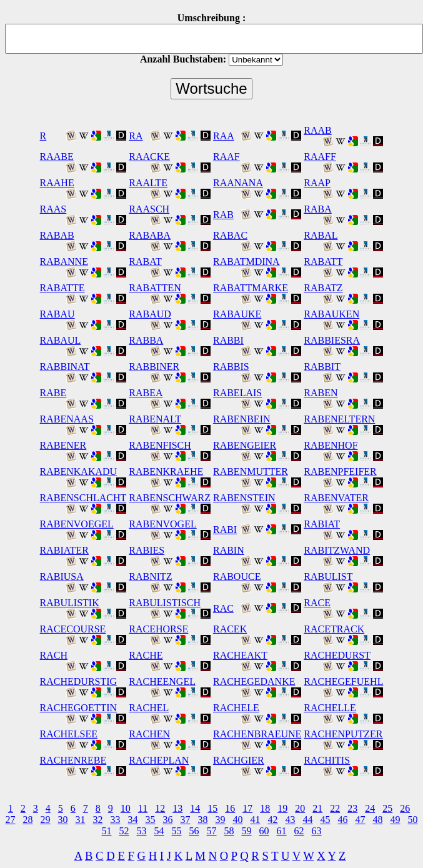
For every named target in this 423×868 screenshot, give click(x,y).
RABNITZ (150, 576)
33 (116, 820)
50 (413, 820)
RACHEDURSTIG (79, 681)
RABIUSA (62, 576)
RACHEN (149, 734)
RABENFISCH (160, 445)
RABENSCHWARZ (170, 498)
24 (370, 808)
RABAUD (150, 314)
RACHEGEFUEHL (343, 681)
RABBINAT (65, 367)
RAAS (53, 209)
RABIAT (322, 524)
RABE (53, 393)
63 (317, 831)
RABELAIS (237, 393)
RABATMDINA (246, 262)
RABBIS (231, 367)
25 (387, 808)
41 (256, 820)
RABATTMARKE (251, 288)
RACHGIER (239, 760)
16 (230, 808)
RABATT (323, 262)
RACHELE (236, 708)
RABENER (63, 445)
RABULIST (328, 576)
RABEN (321, 393)
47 (361, 820)
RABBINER (154, 367)
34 (133, 820)
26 (405, 808)
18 (265, 808)
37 (186, 820)
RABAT (145, 262)
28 (28, 820)
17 (247, 808)
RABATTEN (155, 288)
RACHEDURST (337, 655)
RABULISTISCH (165, 603)
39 (221, 820)
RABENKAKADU (79, 471)
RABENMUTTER (251, 471)
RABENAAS (67, 419)
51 (107, 831)
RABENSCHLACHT (83, 498)
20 (300, 808)
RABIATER (64, 550)
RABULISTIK (70, 603)
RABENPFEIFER (340, 471)
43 (291, 820)
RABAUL (61, 340)
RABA (317, 209)
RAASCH (149, 209)
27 (11, 820)
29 (46, 820)
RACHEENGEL (162, 681)
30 (63, 820)
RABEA (146, 393)
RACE (317, 603)
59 (247, 831)
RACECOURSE (73, 629)
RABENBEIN (242, 419)
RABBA (146, 340)
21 (317, 808)
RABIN (229, 550)
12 (160, 808)
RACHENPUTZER (343, 734)
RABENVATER (336, 498)
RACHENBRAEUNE (257, 734)
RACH (54, 655)
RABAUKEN (331, 314)
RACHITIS (327, 760)
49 (396, 820)
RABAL (321, 235)
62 (299, 831)
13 (177, 808)
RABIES (147, 550)
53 (142, 831)
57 (212, 831)
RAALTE (148, 183)
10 (126, 808)
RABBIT (322, 367)
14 (195, 808)
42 (273, 820)
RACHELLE (330, 708)
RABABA (150, 235)
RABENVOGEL (162, 524)
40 (238, 820)
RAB (223, 215)
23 (352, 808)
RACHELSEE (69, 734)
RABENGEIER (245, 445)
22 (335, 808)
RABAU (57, 314)
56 (194, 831)
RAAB (317, 130)
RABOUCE (237, 576)
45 (326, 820)
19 (282, 808)
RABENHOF (331, 445)
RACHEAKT (240, 655)
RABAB (57, 235)
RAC (223, 608)
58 (229, 831)
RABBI (228, 340)
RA (136, 136)
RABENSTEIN (244, 498)
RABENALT (155, 419)
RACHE (146, 655)
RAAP (317, 183)
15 (212, 808)
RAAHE (57, 183)
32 (98, 820)
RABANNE (64, 262)
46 (343, 820)
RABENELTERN (339, 419)
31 (81, 820)
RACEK (230, 629)
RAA (224, 136)
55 (177, 831)
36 (168, 820)
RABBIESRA (332, 340)
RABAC (230, 235)
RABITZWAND (337, 550)
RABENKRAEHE (166, 471)
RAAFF (320, 157)
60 (264, 831)
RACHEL (149, 708)
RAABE (57, 157)
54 (159, 831)
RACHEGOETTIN (79, 708)
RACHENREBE (73, 760)
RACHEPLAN (159, 760)
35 (151, 820)
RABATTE (62, 288)
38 (203, 820)
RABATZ (323, 288)
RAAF (226, 157)
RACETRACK (334, 629)
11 (143, 808)
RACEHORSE (158, 629)
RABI (225, 530)
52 (124, 831)
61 (282, 831)
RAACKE (149, 157)
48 (378, 820)
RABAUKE (237, 314)
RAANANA (238, 183)
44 (308, 820)
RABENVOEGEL (77, 524)
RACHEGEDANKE (254, 681)
